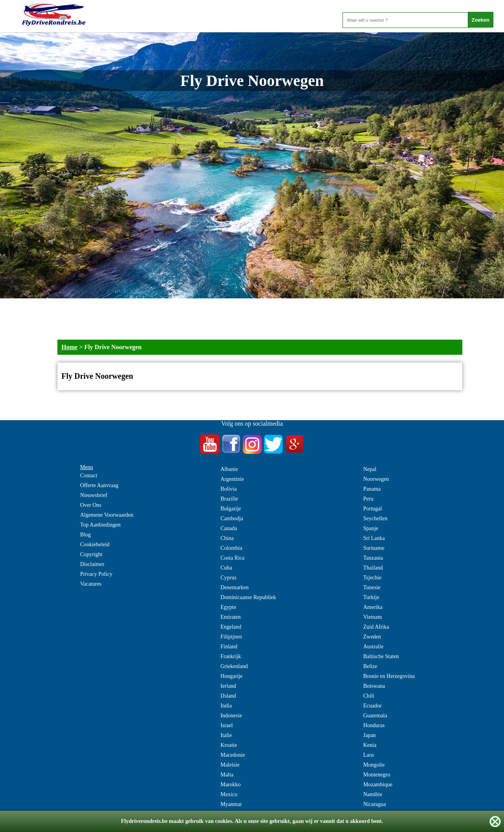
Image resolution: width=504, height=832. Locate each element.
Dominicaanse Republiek (248, 597)
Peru (368, 499)
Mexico (229, 794)
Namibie (372, 794)
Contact (89, 476)
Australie (373, 647)
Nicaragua (374, 804)
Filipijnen (231, 637)
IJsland (228, 696)
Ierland (228, 686)
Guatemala (375, 716)
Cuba (226, 568)
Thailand (373, 568)
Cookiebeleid (95, 544)
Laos (368, 755)
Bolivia (229, 489)
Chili (369, 696)
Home (69, 347)
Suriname (374, 548)
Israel (227, 725)
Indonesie (231, 716)
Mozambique (378, 785)
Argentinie (232, 479)
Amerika (373, 607)
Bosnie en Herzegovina (389, 676)
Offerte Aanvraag (99, 485)
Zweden (372, 637)
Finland (229, 647)
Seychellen (375, 518)
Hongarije (232, 676)
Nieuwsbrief (94, 495)
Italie (226, 735)
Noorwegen (376, 479)
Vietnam (372, 617)
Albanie (229, 469)
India (226, 706)
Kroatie (229, 745)
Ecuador (372, 706)
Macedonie (233, 755)
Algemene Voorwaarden (107, 515)
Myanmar (231, 804)
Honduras (374, 725)
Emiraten (231, 617)
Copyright (91, 554)
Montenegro (376, 775)
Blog (85, 535)
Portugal (372, 509)
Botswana (374, 686)
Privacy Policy (96, 574)
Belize (370, 666)
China (227, 538)
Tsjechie (372, 578)
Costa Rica (233, 558)
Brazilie (229, 499)
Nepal (370, 469)
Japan (369, 735)
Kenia (370, 745)
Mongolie (374, 765)
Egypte (228, 607)
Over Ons (91, 505)
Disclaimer (92, 564)
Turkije (371, 597)
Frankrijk (231, 656)
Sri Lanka (374, 538)
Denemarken (235, 587)
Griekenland (234, 666)
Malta (227, 775)
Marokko (231, 785)
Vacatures (91, 584)
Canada (229, 528)
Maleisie (230, 765)
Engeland (231, 627)
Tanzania (373, 558)
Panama (372, 489)
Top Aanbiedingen (100, 525)
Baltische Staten (381, 656)
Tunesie (372, 587)
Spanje (371, 528)
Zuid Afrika (376, 627)
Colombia (231, 548)
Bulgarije (231, 509)
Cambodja (232, 518)
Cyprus (228, 578)
